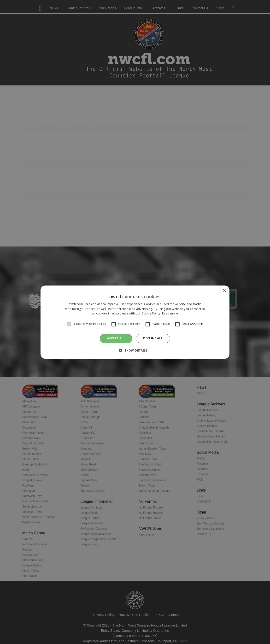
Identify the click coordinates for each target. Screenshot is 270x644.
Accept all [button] (116, 338)
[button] (135, 350)
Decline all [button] (153, 338)
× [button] (224, 290)
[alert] (135, 322)
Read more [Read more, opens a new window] (170, 313)
